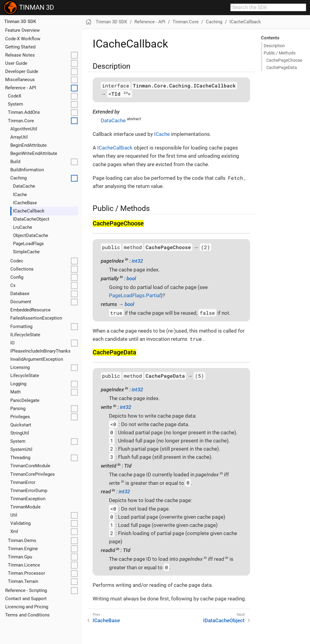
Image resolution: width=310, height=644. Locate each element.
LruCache (23, 227)
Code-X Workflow (23, 39)
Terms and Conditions (27, 615)
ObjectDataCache (31, 235)
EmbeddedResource (30, 310)
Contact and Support (26, 599)
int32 (137, 261)
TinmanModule (25, 507)
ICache (20, 195)
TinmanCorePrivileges (33, 474)
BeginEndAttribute (28, 145)
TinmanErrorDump (29, 491)
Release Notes (20, 55)
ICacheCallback (29, 211)
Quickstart (21, 425)
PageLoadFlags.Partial (135, 295)
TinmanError (23, 482)
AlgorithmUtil (24, 129)
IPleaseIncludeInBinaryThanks (40, 351)
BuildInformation (27, 170)
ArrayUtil (19, 137)
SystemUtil (21, 449)
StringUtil (20, 433)
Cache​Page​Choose (284, 60)
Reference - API (21, 88)
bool (131, 278)
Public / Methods (280, 53)
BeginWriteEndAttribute (34, 153)
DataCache (24, 186)
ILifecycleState (25, 335)
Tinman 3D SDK (20, 21)
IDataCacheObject (31, 219)
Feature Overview (22, 30)
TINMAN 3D (28, 8)
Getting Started (20, 47)
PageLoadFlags (28, 244)
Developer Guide (22, 71)
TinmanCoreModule (30, 466)
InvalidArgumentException (37, 359)
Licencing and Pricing (27, 607)
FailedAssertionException (36, 318)
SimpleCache (26, 252)
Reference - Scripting (26, 590)
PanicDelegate (25, 400)
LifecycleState (25, 376)
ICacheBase (25, 203)
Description (274, 46)
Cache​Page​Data (282, 67)
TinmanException (28, 499)
